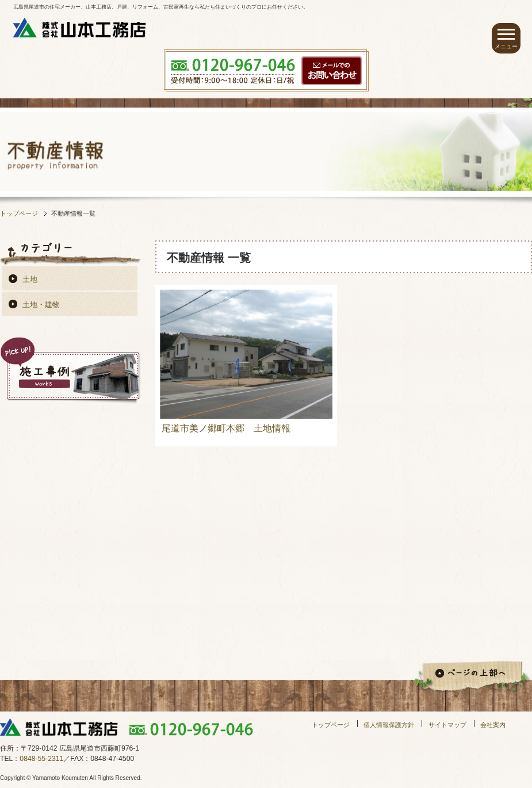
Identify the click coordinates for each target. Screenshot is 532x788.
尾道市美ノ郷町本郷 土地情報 (226, 428)
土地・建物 (41, 305)
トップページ (19, 213)
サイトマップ (447, 725)
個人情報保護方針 (389, 725)
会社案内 (493, 725)
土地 (30, 279)
